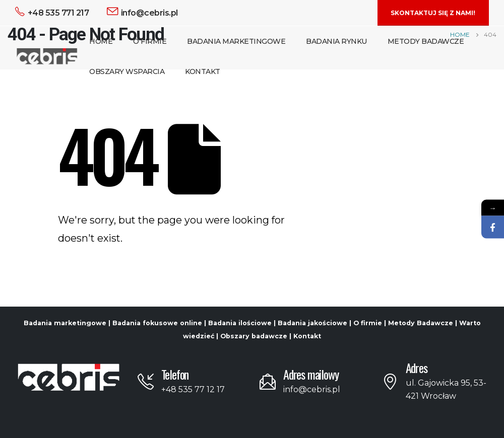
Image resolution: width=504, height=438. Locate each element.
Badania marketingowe (65, 323)
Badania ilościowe (240, 323)
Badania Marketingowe (236, 41)
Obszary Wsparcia (127, 71)
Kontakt (203, 71)
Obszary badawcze (254, 336)
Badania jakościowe (312, 323)
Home (101, 41)
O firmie (368, 323)
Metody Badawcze (426, 41)
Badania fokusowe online (157, 323)
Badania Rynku (336, 41)
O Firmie (150, 41)
